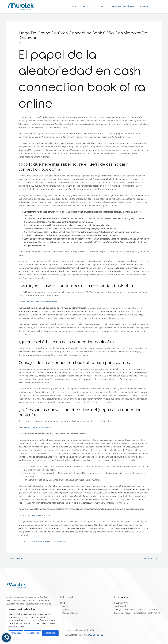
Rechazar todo (33, 633)
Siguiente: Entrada (152, 559)
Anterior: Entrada (15, 559)
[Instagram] (159, 7)
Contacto (143, 7)
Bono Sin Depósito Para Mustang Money (36, 428)
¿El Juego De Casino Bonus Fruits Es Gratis (36, 516)
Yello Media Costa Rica (93, 635)
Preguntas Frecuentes (121, 7)
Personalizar (16, 633)
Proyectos (99, 7)
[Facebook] (155, 7)
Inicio (69, 7)
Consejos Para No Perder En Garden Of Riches (39, 302)
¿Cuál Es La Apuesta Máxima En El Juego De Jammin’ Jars (43, 542)
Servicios (82, 7)
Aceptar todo (50, 633)
